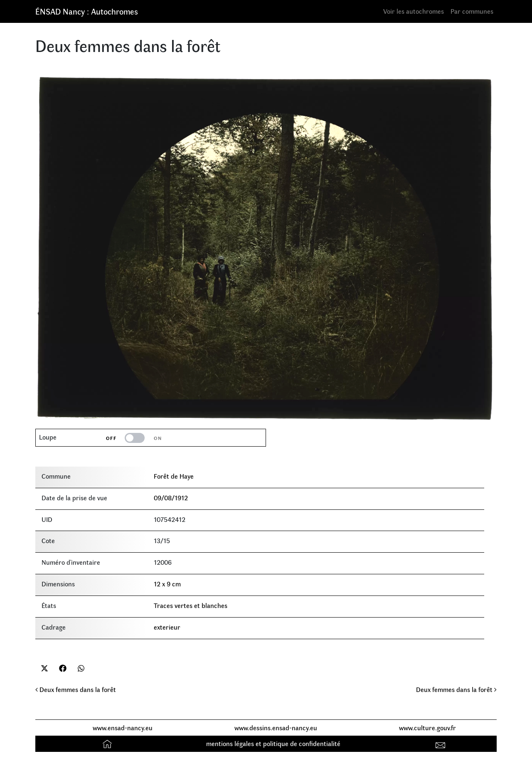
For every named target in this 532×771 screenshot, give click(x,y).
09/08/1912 (171, 498)
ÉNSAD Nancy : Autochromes (87, 11)
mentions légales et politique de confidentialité (273, 743)
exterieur (167, 627)
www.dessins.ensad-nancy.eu (276, 728)
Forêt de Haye (174, 476)
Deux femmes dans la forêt (76, 689)
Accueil (108, 743)
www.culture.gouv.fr (427, 728)
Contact (442, 743)
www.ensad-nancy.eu (123, 728)
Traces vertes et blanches (191, 605)
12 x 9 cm (167, 584)
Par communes (472, 11)
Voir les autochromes (414, 11)
